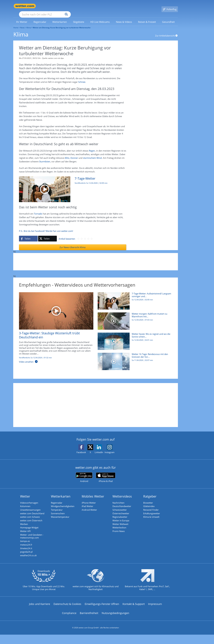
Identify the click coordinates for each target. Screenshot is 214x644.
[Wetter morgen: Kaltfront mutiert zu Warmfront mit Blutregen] (134, 319)
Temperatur (58, 507)
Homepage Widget (31, 529)
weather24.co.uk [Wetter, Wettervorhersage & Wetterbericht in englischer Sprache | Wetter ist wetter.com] (30, 562)
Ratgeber (151, 492)
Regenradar (58, 499)
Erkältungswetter (153, 512)
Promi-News (120, 533)
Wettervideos (124, 492)
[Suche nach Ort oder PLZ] (66, 6)
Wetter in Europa (122, 520)
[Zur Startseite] (25, 6)
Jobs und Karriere (40, 612)
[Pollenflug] (170, 6)
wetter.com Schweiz (32, 516)
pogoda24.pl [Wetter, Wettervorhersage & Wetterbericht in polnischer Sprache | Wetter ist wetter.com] (28, 558)
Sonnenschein (59, 512)
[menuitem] (22, 18)
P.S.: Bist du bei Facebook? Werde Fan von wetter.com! (46, 227)
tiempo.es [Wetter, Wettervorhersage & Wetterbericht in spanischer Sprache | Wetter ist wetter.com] (27, 545)
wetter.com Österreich (33, 520)
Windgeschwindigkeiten (64, 503)
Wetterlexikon (121, 529)
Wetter (27, 492)
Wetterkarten (62, 492)
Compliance (69, 621)
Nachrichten (120, 499)
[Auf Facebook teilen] (28, 235)
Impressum (155, 612)
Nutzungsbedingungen (115, 621)
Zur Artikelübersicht (167, 32)
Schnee (82, 78)
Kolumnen (27, 503)
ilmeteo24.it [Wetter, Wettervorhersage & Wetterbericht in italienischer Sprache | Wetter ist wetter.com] (28, 554)
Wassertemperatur (62, 516)
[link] (22, 18)
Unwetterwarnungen (32, 507)
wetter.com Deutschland (34, 512)
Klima (29, 24)
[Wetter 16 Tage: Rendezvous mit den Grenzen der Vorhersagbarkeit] (134, 359)
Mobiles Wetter (94, 492)
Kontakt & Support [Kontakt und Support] (134, 612)
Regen (92, 147)
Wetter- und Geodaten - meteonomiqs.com (33, 539)
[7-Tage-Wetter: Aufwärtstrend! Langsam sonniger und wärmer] (70, 185)
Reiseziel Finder (153, 507)
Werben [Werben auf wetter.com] (26, 525)
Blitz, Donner (71, 154)
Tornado (38, 210)
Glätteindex (151, 503)
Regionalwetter (121, 516)
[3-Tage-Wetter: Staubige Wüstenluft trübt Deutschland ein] (54, 325)
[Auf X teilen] (47, 235)
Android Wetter (91, 507)
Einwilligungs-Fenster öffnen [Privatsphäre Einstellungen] (102, 612)
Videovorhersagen (31, 499)
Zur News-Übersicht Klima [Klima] (72, 243)
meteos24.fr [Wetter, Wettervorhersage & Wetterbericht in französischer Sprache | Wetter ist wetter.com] (28, 549)
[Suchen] (89, 6)
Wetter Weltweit (122, 525)
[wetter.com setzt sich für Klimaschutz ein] (96, 590)
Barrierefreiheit (89, 621)
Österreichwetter (122, 512)
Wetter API (27, 533)
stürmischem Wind (92, 154)
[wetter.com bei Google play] (84, 474)
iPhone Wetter (90, 499)
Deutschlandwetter (123, 503)
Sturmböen (45, 158)
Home (16, 24)
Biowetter (150, 499)
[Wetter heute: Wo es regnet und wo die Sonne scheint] (134, 339)
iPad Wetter (89, 503)
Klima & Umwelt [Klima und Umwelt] (153, 516)
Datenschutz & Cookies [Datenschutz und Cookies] (67, 612)
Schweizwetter (121, 507)
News (22, 24)
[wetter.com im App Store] (106, 474)
